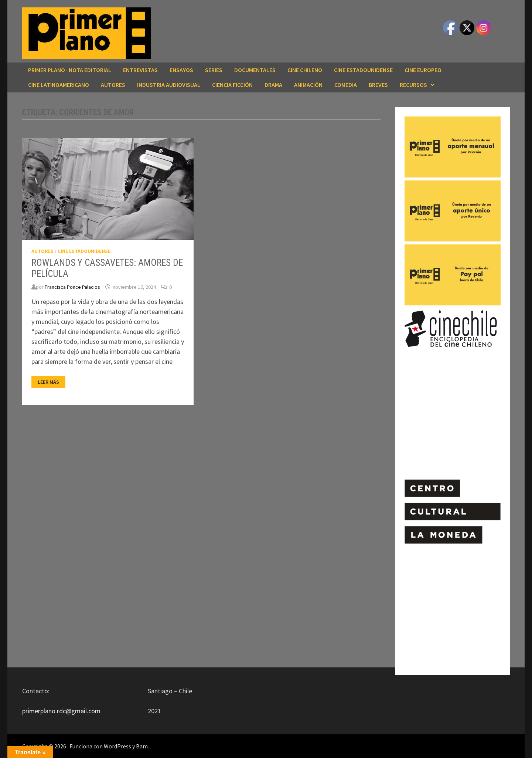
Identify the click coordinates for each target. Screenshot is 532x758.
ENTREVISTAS (140, 70)
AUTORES (113, 85)
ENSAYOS (181, 70)
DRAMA (273, 85)
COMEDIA (346, 85)
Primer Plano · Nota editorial (70, 70)
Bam (142, 746)
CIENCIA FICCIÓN (232, 85)
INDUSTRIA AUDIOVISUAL (169, 85)
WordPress (117, 746)
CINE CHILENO (305, 70)
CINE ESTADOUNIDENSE (363, 70)
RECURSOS (413, 85)
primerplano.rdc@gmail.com (61, 711)
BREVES (378, 85)
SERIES (214, 70)
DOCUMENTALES (255, 70)
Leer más (51, 382)
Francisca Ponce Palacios (72, 287)
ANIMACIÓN (308, 85)
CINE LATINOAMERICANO (59, 85)
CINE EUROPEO (423, 70)
